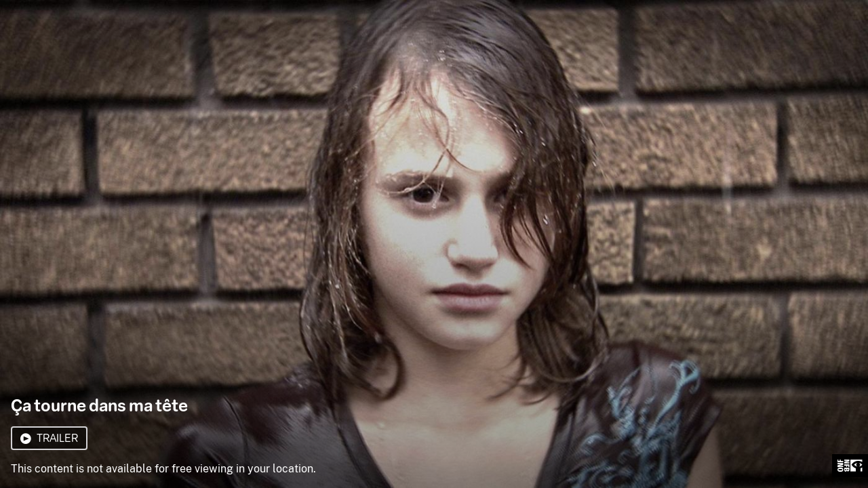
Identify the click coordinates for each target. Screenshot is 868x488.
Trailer (49, 438)
